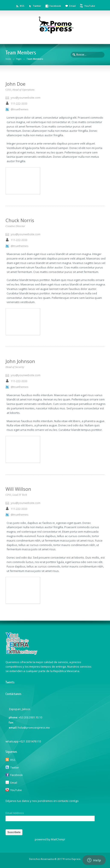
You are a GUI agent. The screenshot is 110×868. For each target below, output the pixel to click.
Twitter (37, 6)
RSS (22, 6)
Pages (19, 59)
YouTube (90, 6)
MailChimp (58, 839)
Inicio (8, 59)
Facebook (55, 6)
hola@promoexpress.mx (34, 728)
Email (72, 6)
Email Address (15, 813)
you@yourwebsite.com (26, 98)
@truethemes (20, 109)
